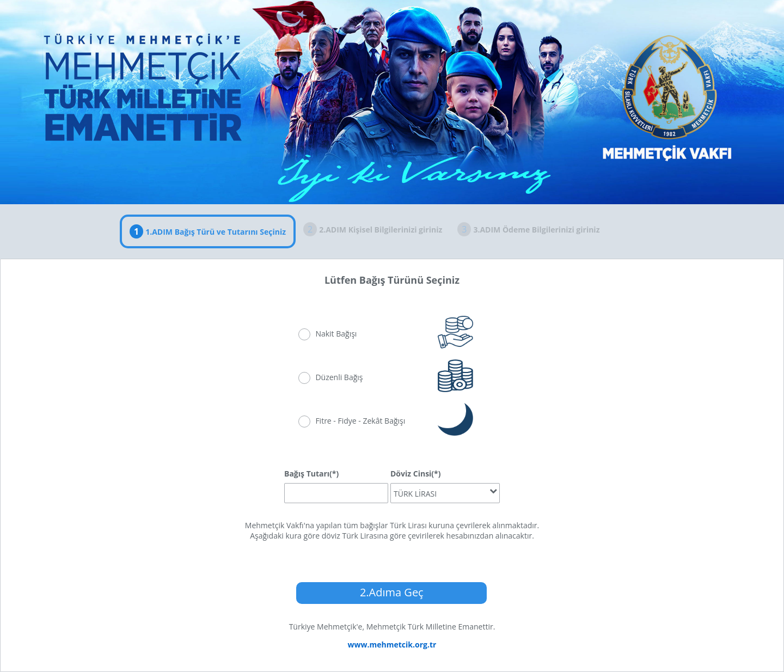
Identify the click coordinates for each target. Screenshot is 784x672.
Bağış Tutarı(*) (311, 474)
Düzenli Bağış (339, 377)
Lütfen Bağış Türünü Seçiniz (392, 280)
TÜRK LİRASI (415, 494)
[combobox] (445, 493)
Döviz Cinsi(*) (415, 474)
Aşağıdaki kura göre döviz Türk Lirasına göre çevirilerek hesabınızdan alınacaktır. (392, 536)
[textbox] (336, 493)
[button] (391, 593)
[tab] (208, 231)
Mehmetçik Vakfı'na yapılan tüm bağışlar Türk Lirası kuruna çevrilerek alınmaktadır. (392, 525)
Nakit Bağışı (336, 334)
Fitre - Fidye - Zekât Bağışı (360, 421)
